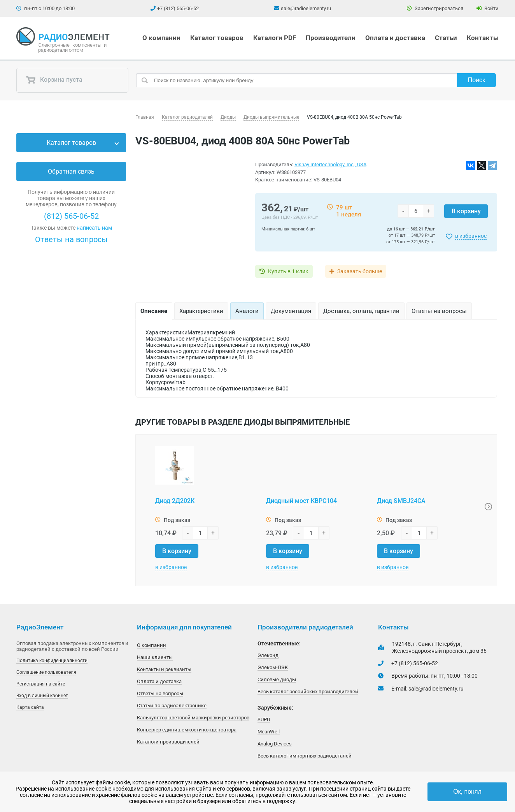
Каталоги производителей (168, 742)
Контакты (483, 38)
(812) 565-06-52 (71, 216)
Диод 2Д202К (175, 501)
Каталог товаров (217, 38)
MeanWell (269, 732)
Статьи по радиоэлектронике (172, 706)
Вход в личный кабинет (42, 696)
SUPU (264, 720)
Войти (488, 8)
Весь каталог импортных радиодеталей (305, 756)
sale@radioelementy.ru (306, 8)
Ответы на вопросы (71, 239)
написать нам (94, 228)
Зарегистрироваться (435, 8)
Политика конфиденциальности (52, 661)
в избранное (471, 236)
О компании (161, 38)
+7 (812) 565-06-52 (178, 8)
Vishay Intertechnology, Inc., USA (330, 164)
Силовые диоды (277, 679)
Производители (331, 38)
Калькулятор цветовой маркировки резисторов (193, 718)
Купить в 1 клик (288, 271)
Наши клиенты (155, 657)
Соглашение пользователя (46, 672)
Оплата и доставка (395, 38)
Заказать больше (360, 271)
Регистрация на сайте (41, 684)
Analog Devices (275, 744)
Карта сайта (30, 707)
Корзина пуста (54, 80)
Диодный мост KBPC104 (301, 501)
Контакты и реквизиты (164, 669)
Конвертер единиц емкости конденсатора (187, 730)
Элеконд (268, 655)
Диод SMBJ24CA (401, 501)
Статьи (446, 38)
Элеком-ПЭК (273, 667)
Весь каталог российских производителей (308, 692)
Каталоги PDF (275, 38)
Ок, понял (467, 792)
